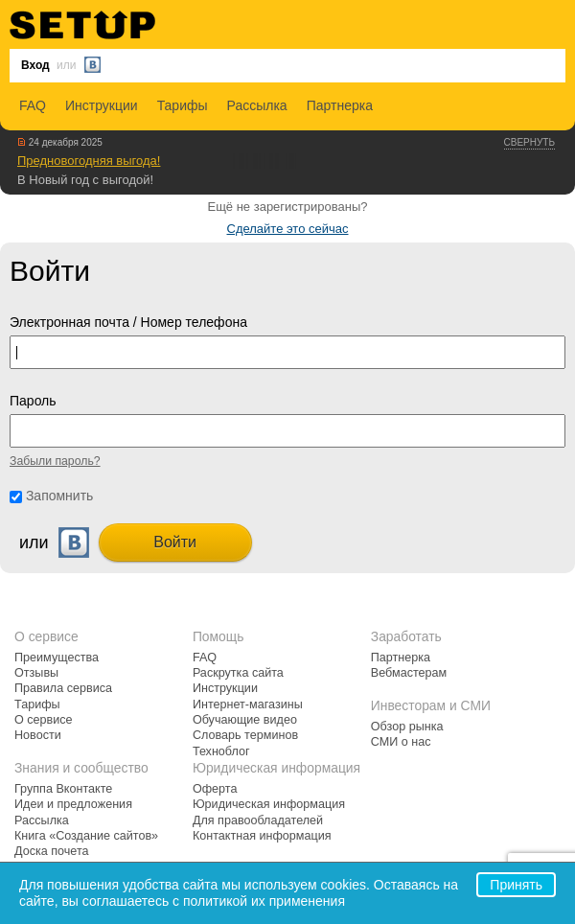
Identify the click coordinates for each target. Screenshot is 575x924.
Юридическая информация (269, 804)
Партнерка (340, 105)
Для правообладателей (258, 820)
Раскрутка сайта (238, 673)
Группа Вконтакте (63, 789)
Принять (516, 885)
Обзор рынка (407, 727)
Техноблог (221, 751)
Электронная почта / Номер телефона (128, 322)
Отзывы (36, 673)
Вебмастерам (409, 673)
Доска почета (52, 851)
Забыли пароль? (55, 461)
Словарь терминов (245, 735)
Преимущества (57, 658)
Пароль (33, 401)
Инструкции (102, 105)
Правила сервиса (63, 688)
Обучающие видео (245, 720)
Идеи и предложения (73, 804)
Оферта (215, 789)
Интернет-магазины (248, 705)
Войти (175, 542)
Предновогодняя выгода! (89, 161)
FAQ (33, 105)
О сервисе (44, 720)
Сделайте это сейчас (288, 229)
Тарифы (183, 105)
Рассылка (257, 105)
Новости (38, 735)
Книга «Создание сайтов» (86, 836)
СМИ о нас (401, 742)
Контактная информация (262, 836)
